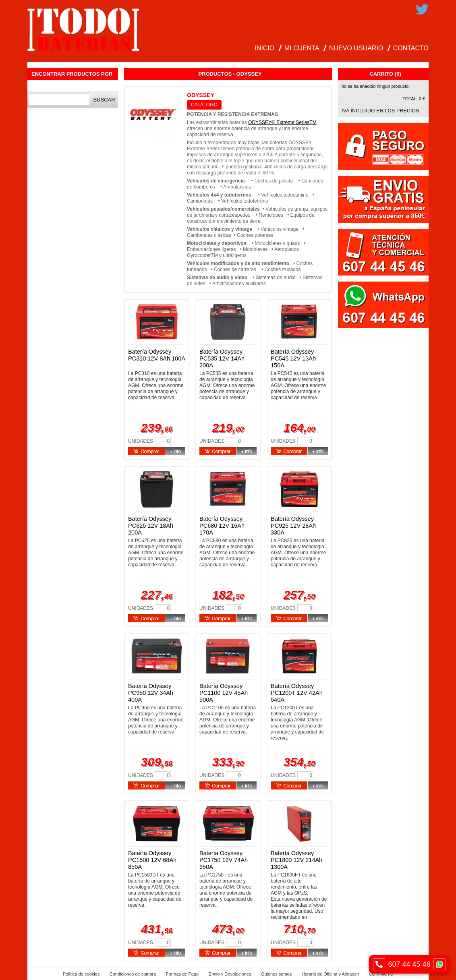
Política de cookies (81, 974)
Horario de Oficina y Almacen (330, 974)
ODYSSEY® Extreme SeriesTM (282, 122)
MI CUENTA (302, 48)
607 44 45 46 (409, 964)
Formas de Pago (182, 974)
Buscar (104, 100)
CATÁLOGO (204, 105)
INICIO (264, 48)
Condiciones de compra (133, 974)
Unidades (141, 441)
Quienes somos (276, 974)
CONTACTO (411, 48)
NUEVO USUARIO (356, 48)
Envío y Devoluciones (230, 974)
